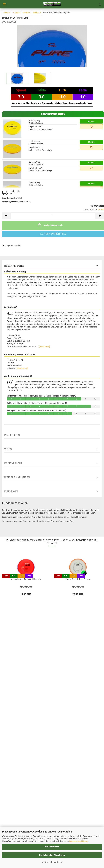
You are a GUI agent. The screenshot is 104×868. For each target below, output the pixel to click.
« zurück (17, 13)
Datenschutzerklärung (78, 841)
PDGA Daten (12, 435)
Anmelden (69, 521)
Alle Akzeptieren (52, 847)
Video (8, 449)
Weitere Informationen (52, 862)
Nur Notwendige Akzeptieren (52, 855)
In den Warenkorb (50, 225)
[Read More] (44, 347)
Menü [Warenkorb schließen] (4, 4)
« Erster (7, 13)
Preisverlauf (13, 463)
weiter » (27, 13)
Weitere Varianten (17, 477)
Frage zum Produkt (13, 245)
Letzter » (37, 13)
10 (95, 399)
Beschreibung (14, 266)
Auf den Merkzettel (53, 234)
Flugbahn (11, 491)
